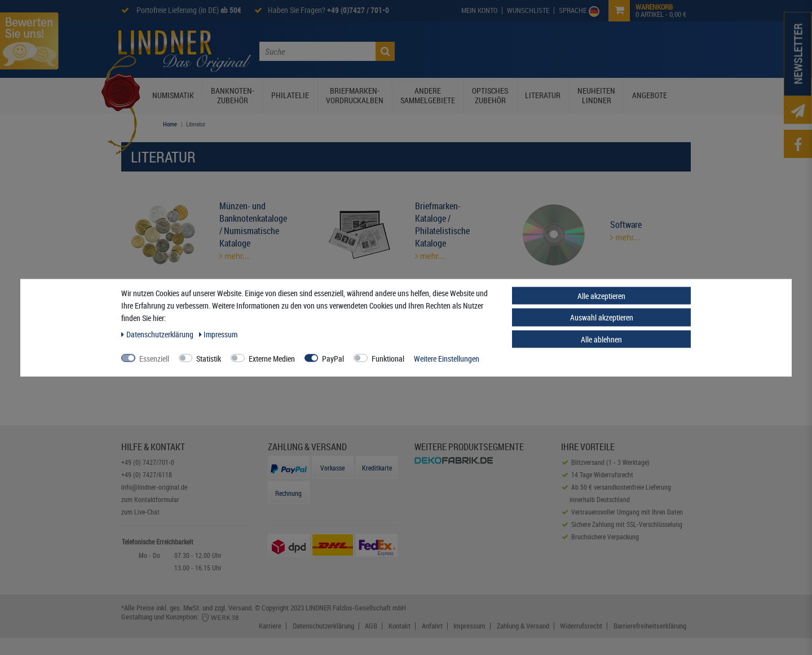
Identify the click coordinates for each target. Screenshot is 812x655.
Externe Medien (272, 358)
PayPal (333, 358)
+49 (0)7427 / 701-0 (358, 10)
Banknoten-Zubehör (233, 95)
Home (170, 124)
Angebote (650, 95)
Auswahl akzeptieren (602, 317)
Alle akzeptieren (601, 295)
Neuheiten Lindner (596, 95)
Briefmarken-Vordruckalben (355, 95)
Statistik (209, 358)
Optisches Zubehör (490, 95)
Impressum (469, 626)
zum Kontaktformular (150, 499)
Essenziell (154, 358)
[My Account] (480, 10)
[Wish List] (528, 10)
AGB (371, 626)
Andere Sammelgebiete (428, 95)
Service (586, 50)
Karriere (270, 626)
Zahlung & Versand (523, 626)
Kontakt (624, 50)
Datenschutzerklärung (323, 626)
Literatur (543, 95)
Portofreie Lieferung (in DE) (188, 10)
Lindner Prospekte (528, 50)
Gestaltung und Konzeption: (181, 617)
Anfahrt (432, 626)
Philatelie (290, 95)
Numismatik (173, 95)
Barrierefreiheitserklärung (650, 626)
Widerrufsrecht (581, 626)
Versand (240, 608)
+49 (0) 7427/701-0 (148, 462)
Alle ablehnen (601, 339)
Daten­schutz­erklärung (158, 334)
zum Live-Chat (140, 512)
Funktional (388, 358)
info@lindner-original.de (154, 487)
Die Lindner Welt (454, 50)
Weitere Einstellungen (447, 358)
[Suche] (385, 51)
